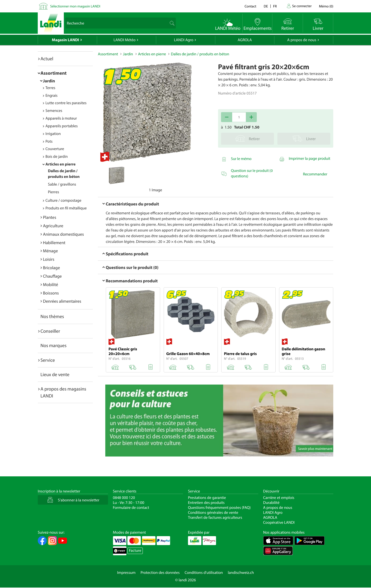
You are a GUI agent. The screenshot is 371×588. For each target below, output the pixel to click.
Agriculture (53, 226)
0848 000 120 (124, 498)
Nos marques (54, 345)
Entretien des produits (206, 503)
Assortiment (54, 73)
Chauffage (52, 276)
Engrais (52, 96)
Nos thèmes (52, 316)
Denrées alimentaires (62, 301)
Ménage (50, 251)
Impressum (126, 573)
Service (48, 360)
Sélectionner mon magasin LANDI (75, 6)
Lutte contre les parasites (66, 103)
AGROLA (245, 40)
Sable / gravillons (62, 184)
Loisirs (49, 259)
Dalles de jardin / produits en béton (200, 54)
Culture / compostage (63, 200)
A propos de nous (302, 40)
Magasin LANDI (65, 40)
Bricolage (51, 268)
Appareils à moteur (61, 118)
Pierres (54, 192)
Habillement (54, 243)
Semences (54, 111)
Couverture (55, 149)
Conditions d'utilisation (204, 573)
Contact (250, 6)
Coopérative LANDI (279, 523)
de (266, 6)
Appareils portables (62, 126)
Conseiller (50, 331)
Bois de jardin (57, 157)
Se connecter (302, 6)
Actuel (47, 59)
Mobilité (51, 284)
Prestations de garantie (207, 498)
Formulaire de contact (131, 508)
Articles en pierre (60, 164)
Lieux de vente (55, 374)
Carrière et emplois (279, 498)
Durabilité (271, 503)
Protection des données (160, 573)
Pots (49, 141)
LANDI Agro (184, 40)
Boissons (51, 293)
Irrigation (53, 134)
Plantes (50, 217)
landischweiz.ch (241, 573)
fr (275, 6)
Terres (50, 88)
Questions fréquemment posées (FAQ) (219, 508)
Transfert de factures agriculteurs (215, 518)
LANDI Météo (125, 40)
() (326, 6)
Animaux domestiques (63, 234)
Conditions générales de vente (213, 513)
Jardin (49, 81)
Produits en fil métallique (66, 208)
